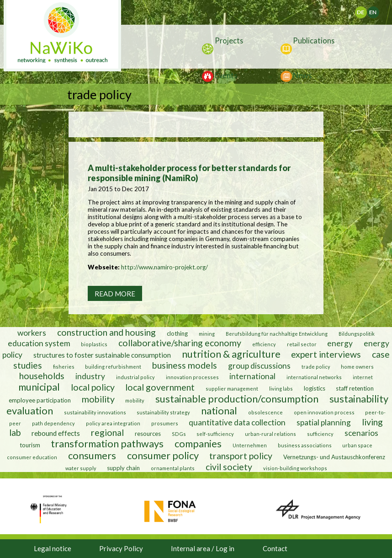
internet (363, 377)
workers (32, 333)
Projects (229, 40)
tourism (30, 445)
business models (185, 365)
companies (198, 444)
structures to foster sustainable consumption (102, 355)
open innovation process (324, 412)
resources (148, 434)
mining (207, 334)
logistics (315, 388)
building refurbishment (113, 367)
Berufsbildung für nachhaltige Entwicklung (277, 334)
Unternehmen (250, 445)
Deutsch (366, 10)
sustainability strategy (163, 412)
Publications (314, 40)
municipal (39, 387)
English (376, 10)
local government (160, 387)
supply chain (123, 468)
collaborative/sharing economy (180, 343)
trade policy (316, 367)
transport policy (241, 456)
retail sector (302, 344)
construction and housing (106, 332)
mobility (98, 399)
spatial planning (324, 422)
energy (340, 343)
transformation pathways (107, 444)
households (42, 376)
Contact (275, 548)
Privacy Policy (121, 548)
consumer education (32, 457)
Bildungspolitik (357, 334)
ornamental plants (173, 468)
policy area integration (113, 423)
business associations (305, 445)
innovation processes (192, 377)
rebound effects (56, 433)
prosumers (165, 423)
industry (90, 376)
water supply (81, 468)
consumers (92, 456)
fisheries (64, 367)
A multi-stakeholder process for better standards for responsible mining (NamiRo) (189, 173)
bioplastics (94, 344)
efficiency (264, 344)
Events (226, 75)
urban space (357, 445)
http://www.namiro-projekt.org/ (164, 267)
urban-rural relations (270, 434)
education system (39, 343)
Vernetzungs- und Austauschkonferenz (334, 457)
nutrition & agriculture (231, 354)
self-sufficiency (215, 434)
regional (107, 432)
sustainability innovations (95, 412)
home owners (357, 367)
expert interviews (326, 354)
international (252, 376)
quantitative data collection (237, 422)
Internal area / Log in (203, 548)
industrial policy (135, 377)
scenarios (361, 433)
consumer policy (163, 456)
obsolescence (265, 412)
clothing (178, 333)
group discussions (259, 366)
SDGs (179, 434)
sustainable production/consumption (237, 399)
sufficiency (320, 434)
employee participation (40, 400)
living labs (281, 389)
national (219, 411)
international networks (314, 377)
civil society (229, 467)
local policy (93, 387)
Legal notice (53, 548)
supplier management (232, 389)
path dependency (53, 423)
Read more (115, 294)
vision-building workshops (295, 468)
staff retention (355, 388)
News (302, 75)
